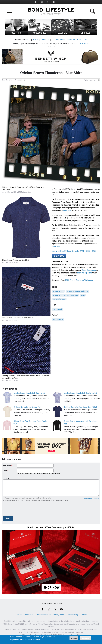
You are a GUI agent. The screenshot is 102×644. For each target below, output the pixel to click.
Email (5, 471)
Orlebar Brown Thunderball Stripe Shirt (29, 393)
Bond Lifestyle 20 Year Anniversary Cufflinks (51, 527)
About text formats (92, 499)
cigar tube (67, 210)
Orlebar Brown (58, 291)
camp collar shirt (59, 299)
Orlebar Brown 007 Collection (78, 291)
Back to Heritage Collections (12, 80)
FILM (28, 40)
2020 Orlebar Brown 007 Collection (79, 280)
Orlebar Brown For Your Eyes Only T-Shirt (81, 407)
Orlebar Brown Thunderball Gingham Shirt (80, 393)
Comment (7, 478)
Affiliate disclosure (43, 615)
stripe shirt (56, 246)
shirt (83, 295)
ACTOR (36, 40)
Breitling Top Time (85, 273)
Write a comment (91, 80)
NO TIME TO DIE (58, 40)
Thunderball (57, 309)
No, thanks (85, 638)
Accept (74, 638)
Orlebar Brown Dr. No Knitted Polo (28, 407)
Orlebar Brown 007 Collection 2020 (65, 295)
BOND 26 (71, 40)
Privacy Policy (59, 615)
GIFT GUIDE (82, 40)
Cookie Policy (73, 615)
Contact (84, 615)
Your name (7, 466)
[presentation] (20, 509)
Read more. (84, 44)
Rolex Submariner (89, 270)
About (20, 615)
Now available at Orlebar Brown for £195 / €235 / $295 (74, 251)
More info (36, 640)
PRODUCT (45, 40)
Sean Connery (58, 319)
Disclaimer (29, 615)
